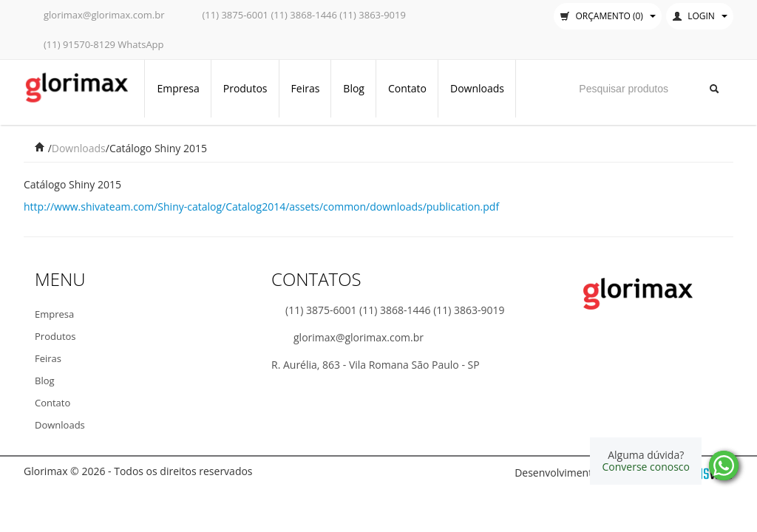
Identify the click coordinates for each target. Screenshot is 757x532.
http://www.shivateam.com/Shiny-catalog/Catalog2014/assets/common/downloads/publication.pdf (261, 207)
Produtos (245, 88)
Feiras (306, 88)
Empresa (178, 88)
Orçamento (608, 16)
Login (700, 16)
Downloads (477, 88)
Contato (407, 88)
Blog (354, 88)
